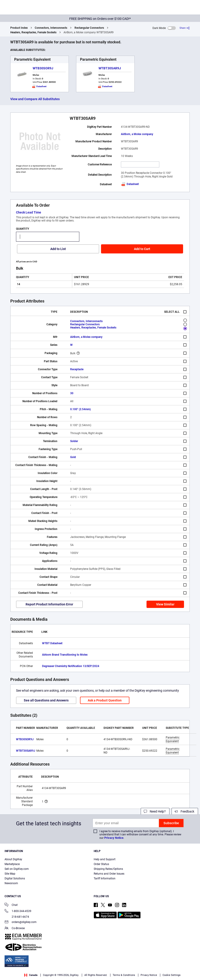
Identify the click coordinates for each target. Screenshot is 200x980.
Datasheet (130, 184)
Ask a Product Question (105, 700)
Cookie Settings (172, 975)
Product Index (19, 28)
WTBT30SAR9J (110, 68)
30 (72, 393)
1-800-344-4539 (18, 911)
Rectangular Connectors (89, 28)
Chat (11, 905)
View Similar (165, 604)
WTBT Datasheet (52, 643)
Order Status (101, 864)
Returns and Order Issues (109, 874)
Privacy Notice (114, 838)
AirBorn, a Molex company (137, 134)
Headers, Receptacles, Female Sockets (33, 32)
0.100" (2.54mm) (80, 409)
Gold (73, 457)
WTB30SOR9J (43, 68)
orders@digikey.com (21, 922)
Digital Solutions (15, 878)
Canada (31, 975)
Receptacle (77, 369)
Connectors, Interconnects (51, 28)
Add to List (58, 249)
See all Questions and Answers (46, 700)
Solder (74, 441)
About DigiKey (13, 859)
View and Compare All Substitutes (35, 99)
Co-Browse (15, 929)
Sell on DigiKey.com (17, 869)
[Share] (185, 28)
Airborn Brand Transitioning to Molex (65, 655)
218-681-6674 (17, 917)
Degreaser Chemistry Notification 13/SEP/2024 (71, 666)
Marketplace (12, 864)
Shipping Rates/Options (108, 869)
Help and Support (105, 859)
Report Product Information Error (49, 604)
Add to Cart (142, 249)
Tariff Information (105, 878)
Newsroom (11, 883)
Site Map (10, 874)
